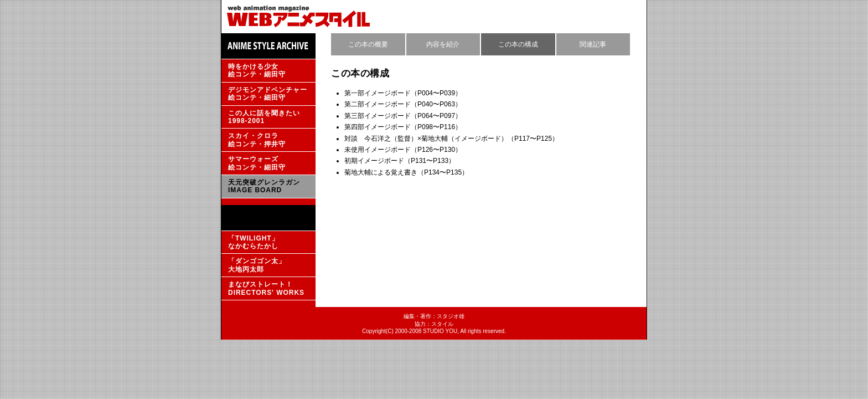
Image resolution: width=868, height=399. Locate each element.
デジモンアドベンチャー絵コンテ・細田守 (268, 94)
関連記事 (593, 44)
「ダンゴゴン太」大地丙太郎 (257, 265)
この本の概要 (368, 44)
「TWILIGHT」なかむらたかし (254, 242)
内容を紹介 (443, 44)
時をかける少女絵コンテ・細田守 (257, 70)
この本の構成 (518, 44)
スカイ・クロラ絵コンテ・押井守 (257, 140)
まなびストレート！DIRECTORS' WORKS (266, 288)
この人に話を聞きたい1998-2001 (264, 117)
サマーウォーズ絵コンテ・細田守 (257, 163)
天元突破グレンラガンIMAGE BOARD (264, 186)
